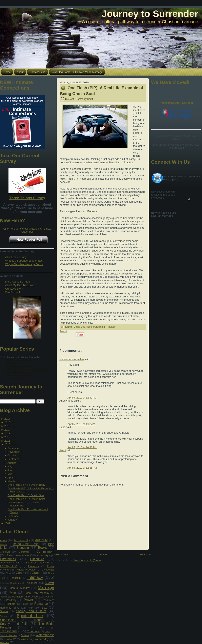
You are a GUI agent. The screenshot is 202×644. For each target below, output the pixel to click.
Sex (44, 607)
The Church (37, 628)
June (10, 470)
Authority (41, 540)
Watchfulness (45, 635)
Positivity (11, 600)
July (10, 466)
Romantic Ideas (10, 608)
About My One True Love (20, 285)
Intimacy (35, 577)
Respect (10, 604)
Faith (46, 563)
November (14, 452)
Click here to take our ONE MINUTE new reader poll (27, 230)
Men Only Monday (37, 593)
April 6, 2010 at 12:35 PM (82, 468)
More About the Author (18, 282)
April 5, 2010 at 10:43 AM (82, 447)
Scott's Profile (13, 292)
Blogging (23, 548)
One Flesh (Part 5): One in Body (26, 485)
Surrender (37, 620)
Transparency (10, 631)
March (11, 481)
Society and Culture (31, 611)
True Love (33, 631)
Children (5, 552)
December (14, 448)
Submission (8, 620)
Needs (3, 597)
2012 (7, 437)
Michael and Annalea (72, 359)
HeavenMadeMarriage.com (176, 103)
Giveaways (48, 570)
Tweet (63, 331)
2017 (7, 419)
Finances (33, 566)
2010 (7, 444)
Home (103, 554)
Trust (48, 631)
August (12, 463)
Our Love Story (14, 289)
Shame (4, 611)
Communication (18, 555)
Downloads (6, 563)
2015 (7, 426)
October (12, 455)
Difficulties (37, 559)
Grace (36, 573)
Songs (3, 616)
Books (43, 548)
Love (50, 582)
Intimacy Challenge (10, 583)
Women (5, 642)
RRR (30, 608)
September (14, 459)
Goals (20, 573)
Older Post (145, 554)
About (3, 540)
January (12, 520)
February (13, 516)
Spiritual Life (30, 616)
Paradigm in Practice (25, 597)
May (10, 474)
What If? (11, 639)
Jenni (63, 450)
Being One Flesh (26, 544)
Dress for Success (27, 563)
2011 (7, 441)
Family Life (8, 566)
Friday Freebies (26, 570)
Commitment (45, 551)
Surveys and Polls (14, 624)
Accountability (22, 540)
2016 (7, 422)
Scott (62, 427)
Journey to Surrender (150, 14)
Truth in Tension (8, 635)
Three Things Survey (27, 198)
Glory (8, 573)
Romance (41, 604)
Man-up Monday (20, 588)
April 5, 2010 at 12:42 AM (82, 398)
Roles (25, 604)
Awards (3, 544)
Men (13, 593)
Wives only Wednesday (35, 639)
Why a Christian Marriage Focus (24, 264)
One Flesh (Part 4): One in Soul (26, 495)
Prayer (28, 600)
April (10, 478)
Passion (50, 597)
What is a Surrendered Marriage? (25, 261)
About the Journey (16, 257)
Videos (25, 635)
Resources (48, 600)
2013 (7, 433)
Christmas (24, 552)
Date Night (44, 555)
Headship (15, 578)
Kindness (32, 583)
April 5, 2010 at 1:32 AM (81, 424)
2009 (7, 523)
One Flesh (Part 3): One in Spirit (26, 499)
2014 (7, 430)
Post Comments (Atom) (87, 560)
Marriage (46, 587)
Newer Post (61, 554)
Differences (8, 559)
